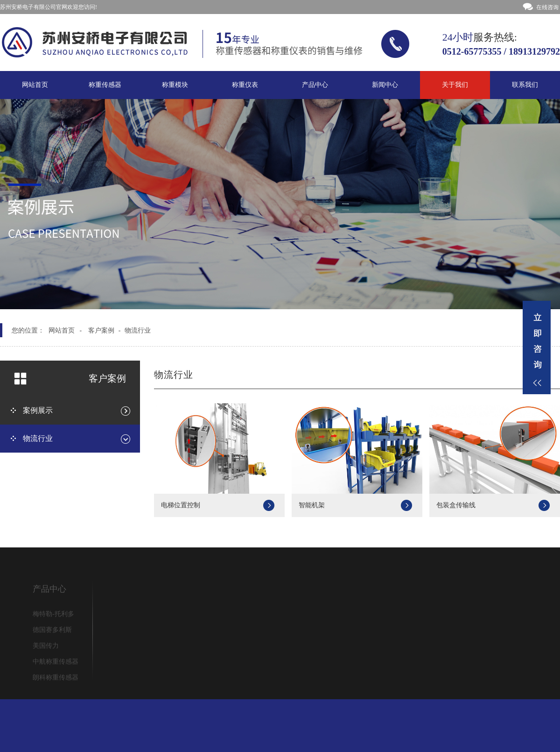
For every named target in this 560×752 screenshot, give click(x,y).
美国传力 (46, 647)
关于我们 (455, 85)
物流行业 (138, 330)
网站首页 (35, 85)
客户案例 (101, 330)
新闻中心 (385, 85)
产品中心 (315, 85)
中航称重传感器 (56, 663)
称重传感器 (105, 85)
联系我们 (525, 85)
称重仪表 (245, 85)
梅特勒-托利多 (53, 615)
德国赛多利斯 (52, 631)
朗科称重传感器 (56, 679)
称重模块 (175, 85)
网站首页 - (65, 330)
